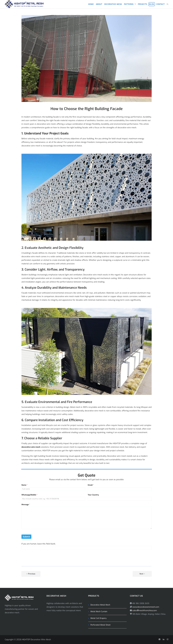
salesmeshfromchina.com (145, 611)
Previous (32, 574)
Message (26, 504)
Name (25, 485)
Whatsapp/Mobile (29, 495)
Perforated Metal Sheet (100, 625)
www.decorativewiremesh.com (145, 607)
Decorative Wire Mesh (41, 640)
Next (141, 574)
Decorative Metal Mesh (100, 605)
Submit (26, 537)
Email (91, 485)
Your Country (93, 495)
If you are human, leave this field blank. (39, 544)
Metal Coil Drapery (98, 618)
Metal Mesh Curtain (99, 612)
